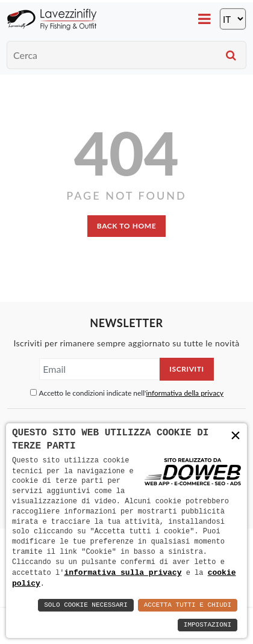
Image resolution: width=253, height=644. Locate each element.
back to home (126, 226)
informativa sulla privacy (123, 572)
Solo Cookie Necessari (86, 605)
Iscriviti (186, 369)
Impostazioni (208, 625)
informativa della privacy (185, 393)
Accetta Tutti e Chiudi (188, 605)
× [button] (236, 436)
